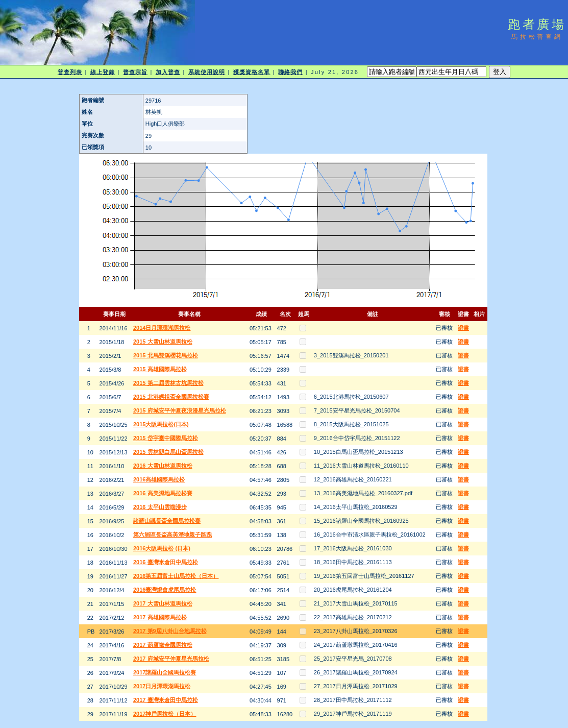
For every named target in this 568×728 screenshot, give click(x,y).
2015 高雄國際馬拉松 (160, 369)
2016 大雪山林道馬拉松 (163, 466)
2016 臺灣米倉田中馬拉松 (166, 562)
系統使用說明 (207, 72)
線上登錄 (103, 72)
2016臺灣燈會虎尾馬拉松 (165, 590)
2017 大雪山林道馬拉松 (163, 603)
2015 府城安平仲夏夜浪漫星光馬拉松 (180, 410)
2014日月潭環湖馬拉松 (162, 328)
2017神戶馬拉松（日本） (165, 714)
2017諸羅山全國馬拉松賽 (165, 672)
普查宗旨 (135, 72)
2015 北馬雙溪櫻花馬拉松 (166, 355)
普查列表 (70, 72)
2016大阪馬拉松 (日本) (162, 548)
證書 (463, 328)
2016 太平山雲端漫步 (160, 507)
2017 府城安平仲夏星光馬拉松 (171, 659)
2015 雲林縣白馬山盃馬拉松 (168, 452)
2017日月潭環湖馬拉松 (162, 686)
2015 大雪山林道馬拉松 (163, 342)
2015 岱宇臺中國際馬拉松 (166, 438)
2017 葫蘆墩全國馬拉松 (163, 645)
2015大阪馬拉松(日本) (161, 424)
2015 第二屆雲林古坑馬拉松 (168, 383)
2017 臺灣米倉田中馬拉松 (166, 700)
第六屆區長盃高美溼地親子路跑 (172, 535)
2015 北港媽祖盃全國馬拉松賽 (171, 397)
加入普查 (168, 72)
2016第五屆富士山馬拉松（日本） (176, 576)
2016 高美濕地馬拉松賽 (163, 493)
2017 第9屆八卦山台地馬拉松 (170, 631)
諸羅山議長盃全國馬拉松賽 (167, 521)
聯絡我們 (290, 72)
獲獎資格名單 (252, 72)
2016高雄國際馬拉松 (159, 479)
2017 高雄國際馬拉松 (160, 617)
